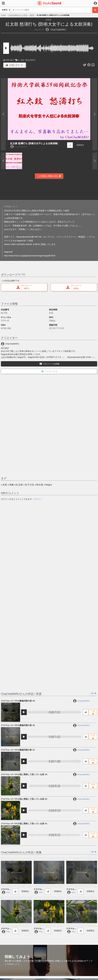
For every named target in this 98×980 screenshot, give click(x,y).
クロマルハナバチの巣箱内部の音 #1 (18, 750)
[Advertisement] (49, 190)
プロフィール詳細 (49, 364)
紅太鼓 (19, 485)
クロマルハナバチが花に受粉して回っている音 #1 (24, 824)
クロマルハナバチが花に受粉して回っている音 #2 (24, 799)
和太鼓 (40, 485)
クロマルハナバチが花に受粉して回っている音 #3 (24, 774)
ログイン (38, 499)
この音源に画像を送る (49, 176)
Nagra (49, 485)
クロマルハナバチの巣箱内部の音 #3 (18, 701)
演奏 (11, 485)
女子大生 (30, 485)
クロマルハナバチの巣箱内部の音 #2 (18, 725)
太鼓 (5, 485)
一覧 (93, 693)
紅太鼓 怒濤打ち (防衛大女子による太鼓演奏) (34, 143)
